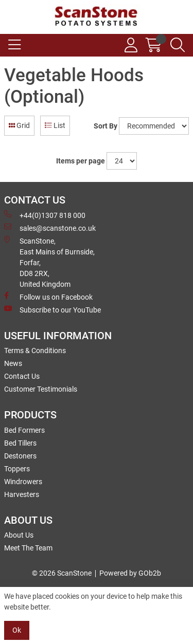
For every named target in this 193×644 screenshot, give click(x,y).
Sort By (106, 126)
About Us (19, 535)
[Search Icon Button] (178, 45)
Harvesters (22, 494)
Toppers (17, 469)
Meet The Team (28, 548)
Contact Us (22, 376)
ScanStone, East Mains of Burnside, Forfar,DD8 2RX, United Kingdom (49, 262)
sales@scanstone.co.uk (50, 228)
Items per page (81, 161)
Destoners (20, 456)
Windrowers (23, 482)
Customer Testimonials (41, 389)
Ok (17, 630)
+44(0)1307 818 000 (45, 215)
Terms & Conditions (35, 351)
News (13, 363)
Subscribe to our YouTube (52, 309)
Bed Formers (24, 430)
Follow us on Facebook (48, 297)
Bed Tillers (20, 443)
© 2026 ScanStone (62, 573)
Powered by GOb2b (130, 573)
